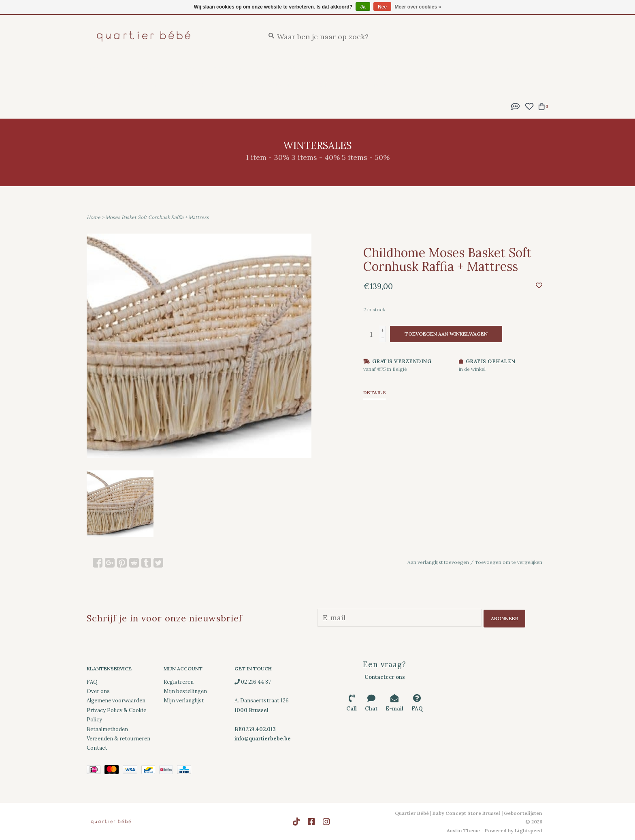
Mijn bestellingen (185, 690)
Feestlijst (225, 69)
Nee (382, 7)
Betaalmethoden (107, 728)
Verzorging (308, 69)
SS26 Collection (263, 85)
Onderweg (422, 69)
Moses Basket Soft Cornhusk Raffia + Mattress (157, 217)
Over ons (98, 690)
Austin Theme (463, 830)
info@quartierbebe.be (263, 738)
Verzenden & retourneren (118, 738)
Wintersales (204, 85)
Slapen (265, 69)
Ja (363, 7)
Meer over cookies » (418, 7)
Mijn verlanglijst (184, 700)
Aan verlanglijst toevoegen (438, 562)
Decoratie (104, 85)
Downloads (152, 85)
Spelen (463, 69)
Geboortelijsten (169, 69)
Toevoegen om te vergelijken (508, 562)
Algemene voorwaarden (116, 700)
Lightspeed (528, 830)
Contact (97, 747)
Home (94, 217)
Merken (314, 85)
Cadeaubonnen (363, 85)
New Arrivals (108, 69)
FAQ (92, 681)
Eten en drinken (366, 69)
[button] (516, 105)
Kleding (499, 69)
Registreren (179, 681)
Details (375, 392)
